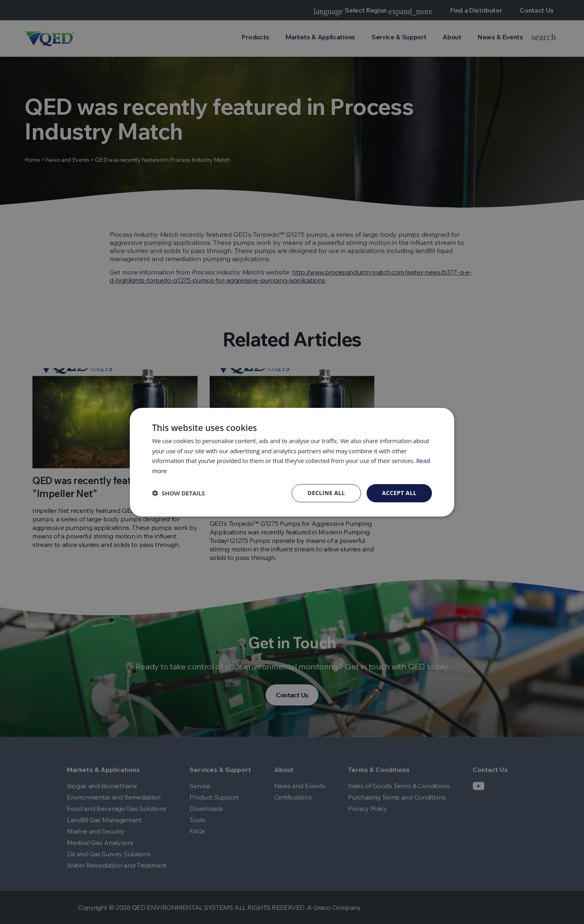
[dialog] (292, 462)
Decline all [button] (326, 493)
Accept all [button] (399, 493)
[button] (178, 493)
